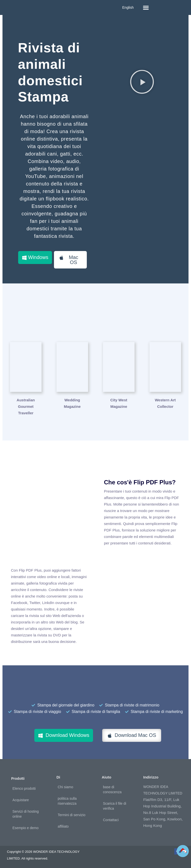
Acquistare (21, 800)
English (128, 7)
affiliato (63, 826)
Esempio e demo (25, 828)
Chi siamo (65, 787)
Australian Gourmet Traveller (26, 406)
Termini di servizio (72, 815)
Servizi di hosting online (26, 814)
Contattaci (111, 820)
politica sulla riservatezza (67, 801)
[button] (146, 7)
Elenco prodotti (24, 788)
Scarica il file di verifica (115, 806)
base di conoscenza (112, 789)
